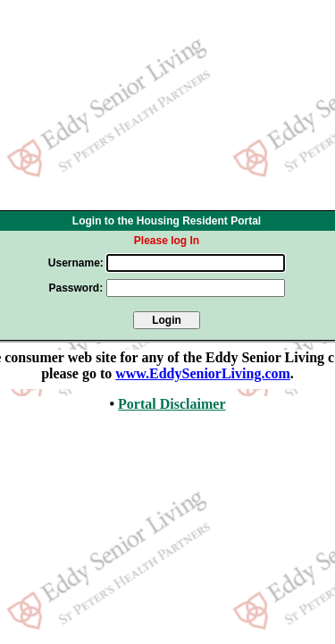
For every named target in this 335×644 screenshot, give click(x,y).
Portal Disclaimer (172, 404)
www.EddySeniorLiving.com (203, 373)
